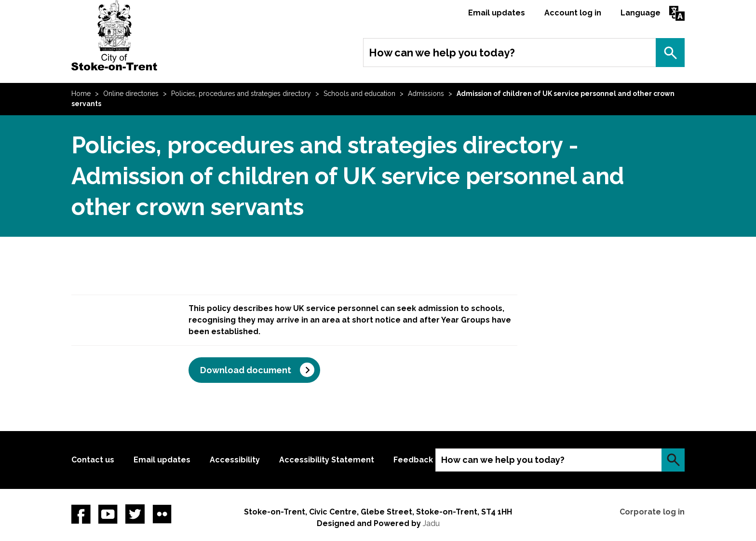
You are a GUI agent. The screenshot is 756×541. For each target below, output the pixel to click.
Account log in (573, 13)
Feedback (413, 460)
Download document (246, 370)
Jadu (431, 523)
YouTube (108, 514)
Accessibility (235, 460)
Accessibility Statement (327, 460)
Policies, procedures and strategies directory (241, 94)
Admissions (426, 94)
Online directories (131, 94)
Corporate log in (652, 512)
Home (81, 94)
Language (641, 13)
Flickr (162, 514)
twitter (135, 514)
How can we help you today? (442, 53)
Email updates (497, 13)
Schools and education (359, 94)
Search (670, 53)
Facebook (81, 514)
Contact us (93, 460)
